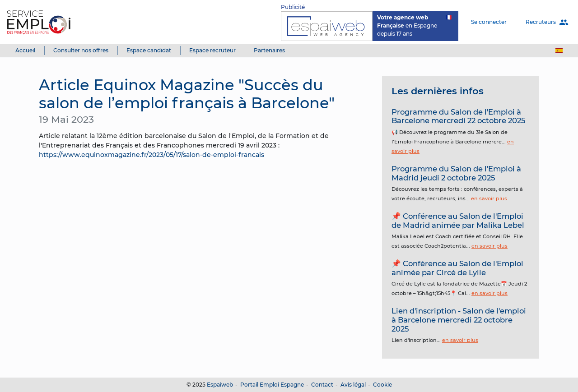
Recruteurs (547, 22)
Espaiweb (220, 385)
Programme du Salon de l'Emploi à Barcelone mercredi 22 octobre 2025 (458, 116)
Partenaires (269, 50)
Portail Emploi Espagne (272, 385)
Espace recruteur (212, 50)
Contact (322, 385)
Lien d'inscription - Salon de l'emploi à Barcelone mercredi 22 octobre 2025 (459, 320)
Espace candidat (149, 50)
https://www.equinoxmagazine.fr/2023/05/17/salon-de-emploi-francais (151, 155)
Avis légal (353, 385)
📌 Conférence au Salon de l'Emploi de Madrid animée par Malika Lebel (458, 221)
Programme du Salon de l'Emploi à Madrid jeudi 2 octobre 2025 (456, 173)
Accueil (25, 50)
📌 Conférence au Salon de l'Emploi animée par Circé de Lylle (457, 268)
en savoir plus (489, 198)
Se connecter (489, 22)
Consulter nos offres (81, 50)
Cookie (382, 385)
